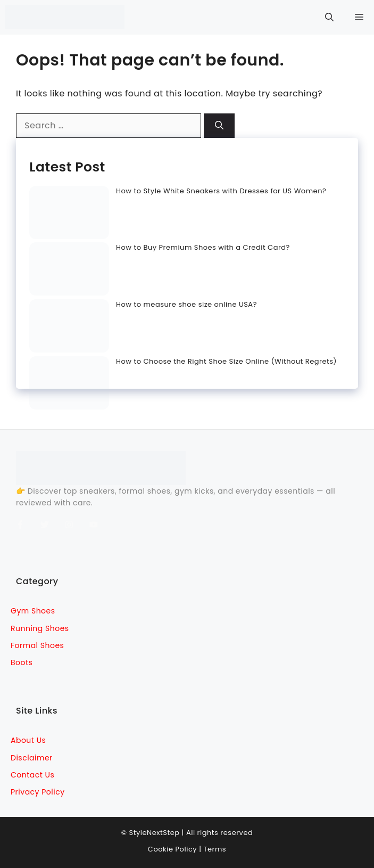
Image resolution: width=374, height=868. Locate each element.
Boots (22, 662)
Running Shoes (40, 628)
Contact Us (32, 775)
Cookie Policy (172, 849)
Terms (215, 849)
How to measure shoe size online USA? (186, 304)
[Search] (219, 126)
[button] (329, 17)
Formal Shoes (37, 645)
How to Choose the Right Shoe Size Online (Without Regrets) (226, 361)
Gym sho (28, 611)
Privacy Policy (38, 792)
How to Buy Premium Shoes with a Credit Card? (203, 247)
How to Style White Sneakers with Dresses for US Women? (221, 191)
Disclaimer (32, 758)
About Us (28, 740)
